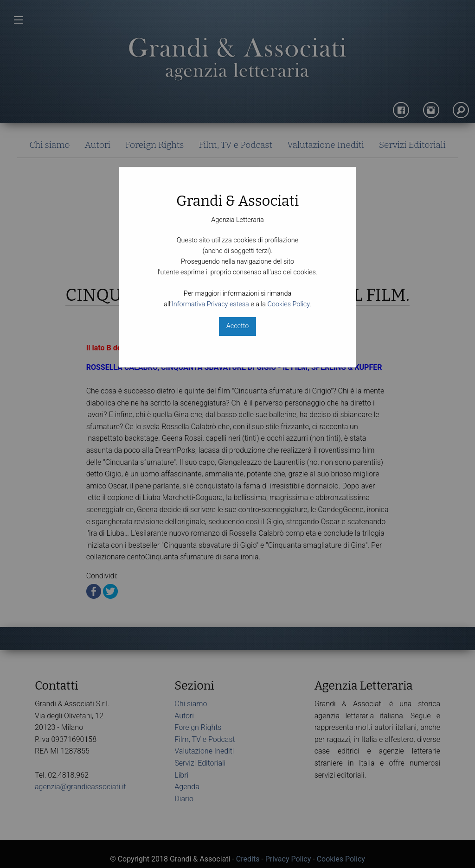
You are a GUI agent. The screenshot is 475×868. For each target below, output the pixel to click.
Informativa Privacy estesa (210, 304)
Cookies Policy (289, 304)
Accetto (237, 326)
